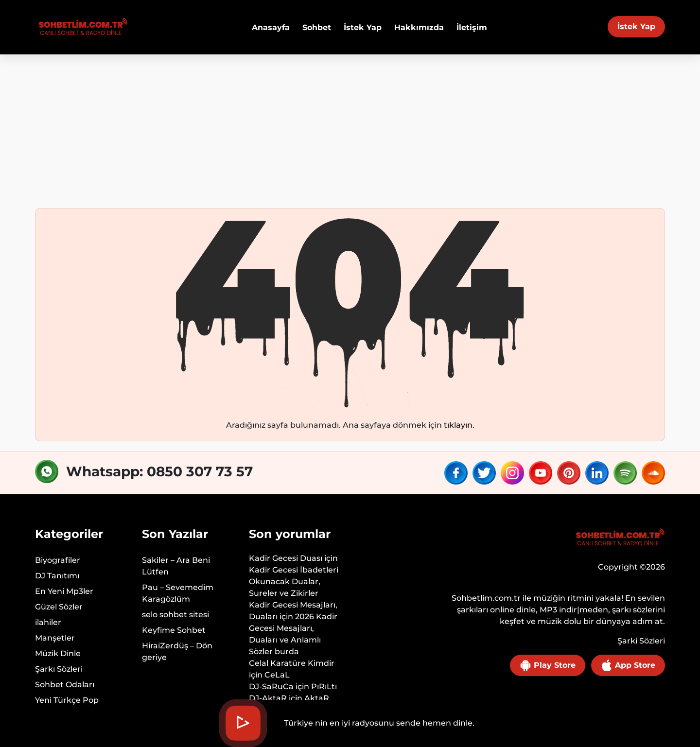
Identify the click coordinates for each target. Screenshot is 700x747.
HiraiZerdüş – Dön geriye (177, 651)
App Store (628, 665)
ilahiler (48, 622)
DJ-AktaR (268, 698)
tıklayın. (459, 425)
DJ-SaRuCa (271, 686)
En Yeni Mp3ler (64, 591)
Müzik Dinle (58, 653)
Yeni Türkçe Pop (67, 700)
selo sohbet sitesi (175, 615)
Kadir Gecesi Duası (286, 558)
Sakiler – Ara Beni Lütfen (176, 566)
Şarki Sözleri (641, 641)
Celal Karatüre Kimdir (292, 663)
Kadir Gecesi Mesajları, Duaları (293, 611)
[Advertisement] (350, 127)
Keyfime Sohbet (174, 630)
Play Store (548, 665)
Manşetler (55, 638)
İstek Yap (636, 26)
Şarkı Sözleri (59, 669)
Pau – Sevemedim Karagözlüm (178, 593)
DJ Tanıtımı (57, 576)
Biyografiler (58, 560)
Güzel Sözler (59, 607)
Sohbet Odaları (65, 685)
